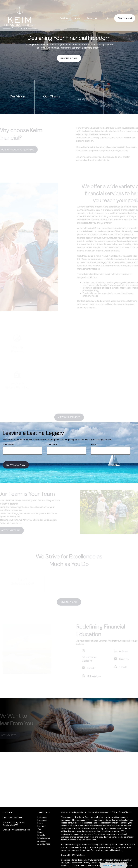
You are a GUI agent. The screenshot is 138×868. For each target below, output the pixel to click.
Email (94, 445)
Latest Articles (44, 838)
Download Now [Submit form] (16, 465)
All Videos (42, 841)
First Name (8, 445)
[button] (64, 13)
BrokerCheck (125, 812)
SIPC (69, 863)
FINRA (64, 863)
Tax (39, 829)
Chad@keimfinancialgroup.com (17, 830)
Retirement (42, 817)
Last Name (52, 445)
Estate (40, 823)
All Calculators (44, 844)
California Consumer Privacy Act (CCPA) (79, 847)
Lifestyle (41, 835)
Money (41, 832)
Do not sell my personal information (106, 850)
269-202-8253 (15, 818)
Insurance (42, 826)
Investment (42, 820)
